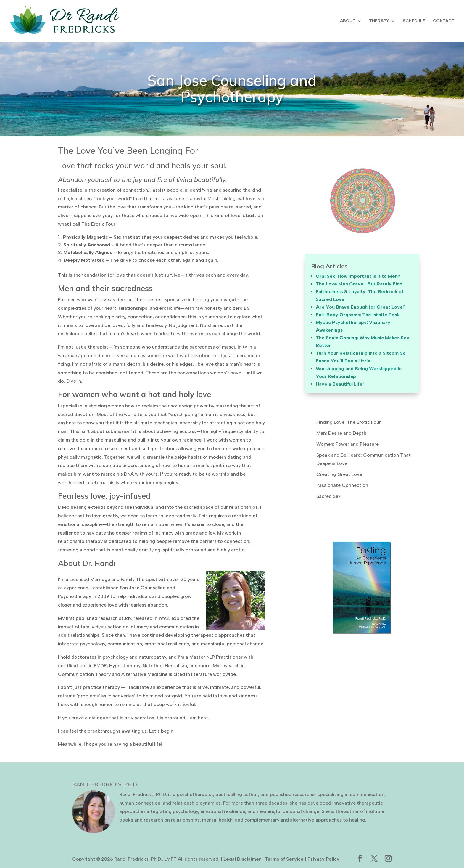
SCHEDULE (414, 21)
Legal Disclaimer (242, 859)
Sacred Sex (328, 496)
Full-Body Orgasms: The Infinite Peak (358, 315)
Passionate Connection (342, 485)
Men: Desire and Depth (341, 433)
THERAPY (379, 21)
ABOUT (348, 21)
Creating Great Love (339, 474)
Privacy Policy (323, 859)
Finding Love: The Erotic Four (349, 422)
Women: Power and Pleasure (348, 444)
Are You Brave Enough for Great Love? (361, 307)
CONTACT (444, 21)
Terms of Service (284, 859)
